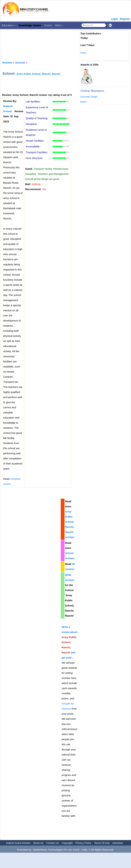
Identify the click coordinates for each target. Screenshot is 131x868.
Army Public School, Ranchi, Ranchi (38, 74)
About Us (38, 843)
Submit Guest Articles (18, 843)
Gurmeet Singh (89, 97)
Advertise (118, 843)
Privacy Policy (83, 843)
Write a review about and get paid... (69, 642)
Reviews (7, 63)
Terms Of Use (102, 843)
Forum (48, 25)
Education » (8, 25)
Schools (20, 63)
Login (114, 19)
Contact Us (53, 843)
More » (59, 25)
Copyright (67, 843)
